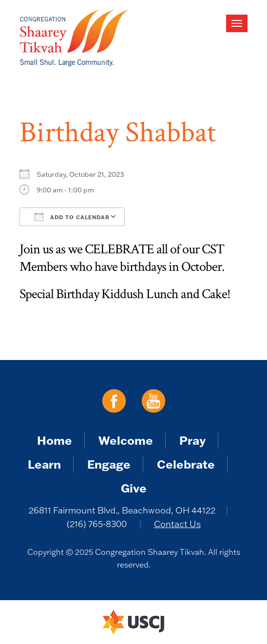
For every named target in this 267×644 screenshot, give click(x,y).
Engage (109, 464)
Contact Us (177, 524)
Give (134, 488)
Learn (44, 464)
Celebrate (186, 464)
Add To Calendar (72, 217)
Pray (192, 440)
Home (55, 440)
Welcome (126, 440)
